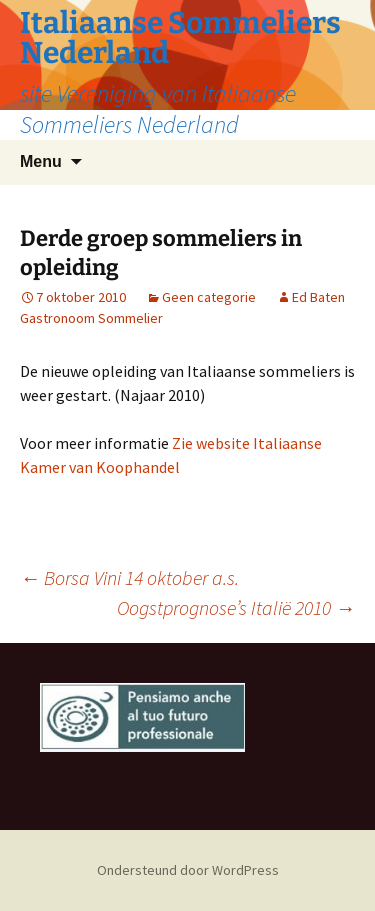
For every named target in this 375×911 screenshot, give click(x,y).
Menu (41, 161)
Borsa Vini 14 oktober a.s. (129, 577)
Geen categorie (209, 297)
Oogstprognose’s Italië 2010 (236, 607)
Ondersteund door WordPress (188, 870)
